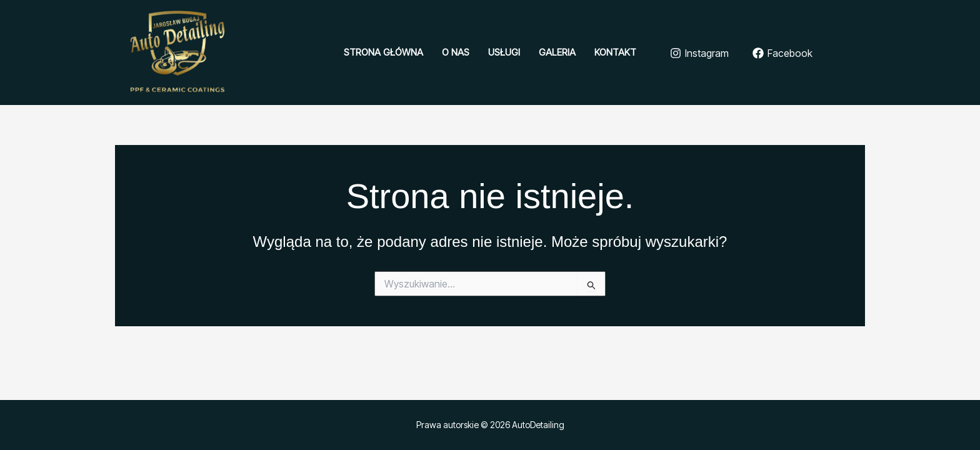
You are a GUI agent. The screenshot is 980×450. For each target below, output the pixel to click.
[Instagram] (700, 53)
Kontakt (615, 52)
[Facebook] (782, 53)
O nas (456, 52)
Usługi (504, 52)
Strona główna (383, 52)
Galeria (557, 52)
